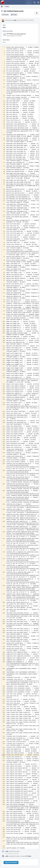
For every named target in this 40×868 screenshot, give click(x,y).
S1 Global (28, 856)
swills (15, 20)
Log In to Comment (11, 862)
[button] (38, 2)
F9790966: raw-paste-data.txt (16, 34)
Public (15, 15)
